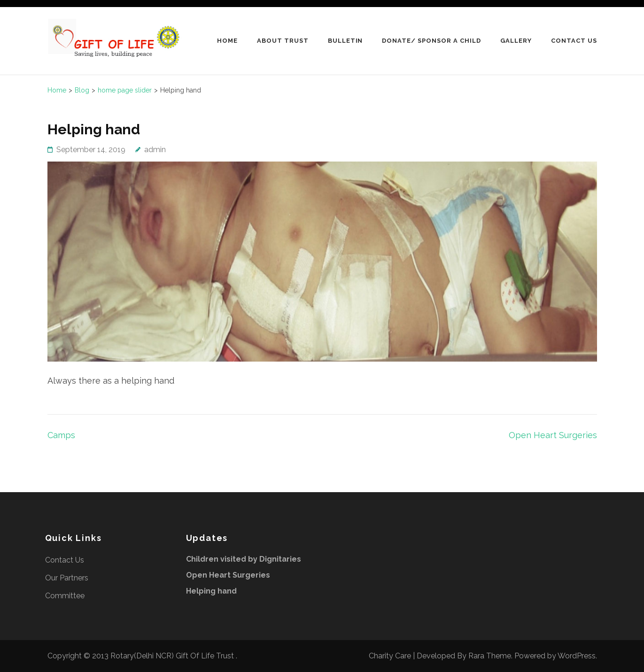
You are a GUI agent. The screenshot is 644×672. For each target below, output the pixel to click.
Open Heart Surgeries (553, 435)
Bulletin (345, 41)
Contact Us (574, 41)
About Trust (283, 41)
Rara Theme (490, 656)
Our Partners (67, 578)
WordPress (577, 656)
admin (155, 150)
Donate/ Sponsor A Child (431, 41)
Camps (61, 435)
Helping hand (211, 591)
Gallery (516, 41)
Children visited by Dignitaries (244, 559)
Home (227, 41)
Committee (65, 596)
